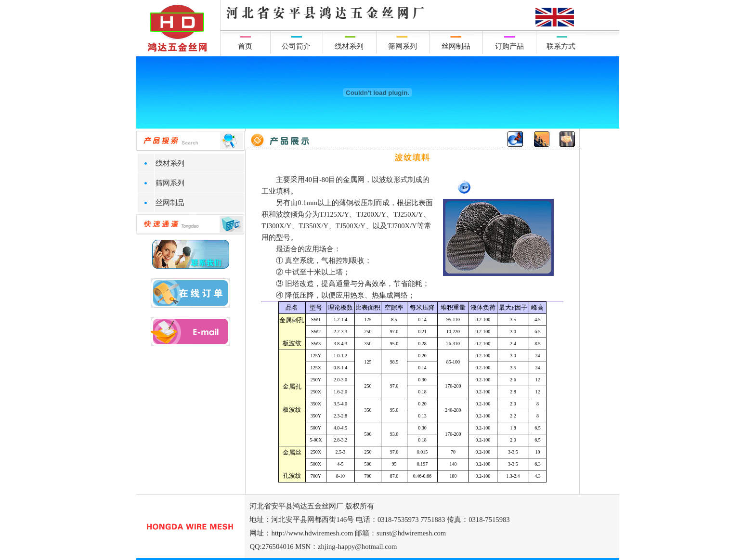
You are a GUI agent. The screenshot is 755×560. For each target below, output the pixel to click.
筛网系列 (403, 46)
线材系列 (349, 46)
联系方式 (561, 46)
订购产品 (509, 46)
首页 (245, 46)
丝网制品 (456, 46)
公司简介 (296, 46)
